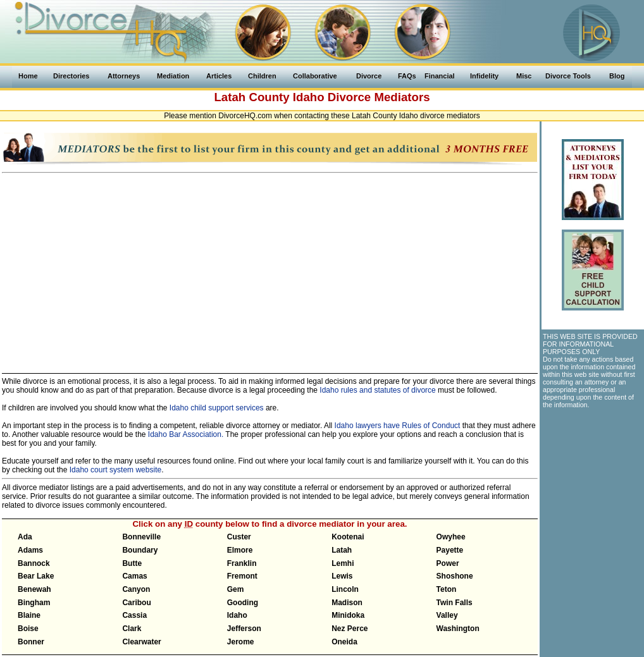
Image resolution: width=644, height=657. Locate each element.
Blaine (29, 615)
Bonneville (141, 537)
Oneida (344, 642)
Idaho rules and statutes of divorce (377, 390)
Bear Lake (36, 576)
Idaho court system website (115, 470)
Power (448, 563)
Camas (134, 576)
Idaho (309, 97)
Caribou (136, 603)
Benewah (34, 589)
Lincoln (345, 589)
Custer (239, 537)
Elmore (240, 550)
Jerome (241, 642)
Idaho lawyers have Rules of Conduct (398, 426)
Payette (450, 550)
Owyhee (451, 537)
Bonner (31, 642)
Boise (28, 629)
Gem (236, 589)
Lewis (342, 576)
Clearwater (141, 642)
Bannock (34, 563)
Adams (30, 550)
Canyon (136, 589)
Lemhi (343, 563)
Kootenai (348, 537)
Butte (132, 563)
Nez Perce (350, 629)
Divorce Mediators (379, 97)
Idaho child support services (217, 408)
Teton (447, 589)
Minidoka (348, 615)
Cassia (134, 615)
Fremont (242, 576)
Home (28, 76)
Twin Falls (455, 603)
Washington (458, 629)
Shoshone (455, 576)
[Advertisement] (270, 267)
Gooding (243, 603)
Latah (342, 550)
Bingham (34, 603)
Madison (347, 603)
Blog (617, 76)
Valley (447, 615)
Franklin (242, 563)
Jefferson (244, 629)
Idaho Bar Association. (186, 434)
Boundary (140, 550)
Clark (132, 629)
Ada (25, 537)
